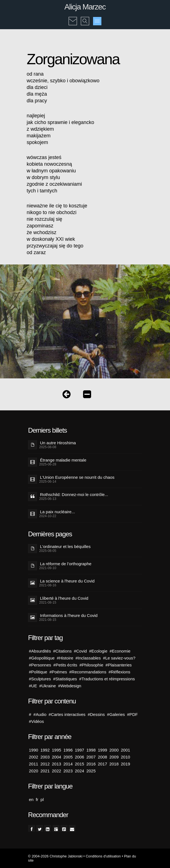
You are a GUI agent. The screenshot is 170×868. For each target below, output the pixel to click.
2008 (102, 757)
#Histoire (65, 658)
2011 (33, 764)
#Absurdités (40, 651)
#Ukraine (47, 686)
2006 (80, 757)
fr (37, 799)
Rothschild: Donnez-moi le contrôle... (74, 494)
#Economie (120, 651)
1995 (57, 750)
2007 (91, 757)
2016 (91, 764)
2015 (80, 764)
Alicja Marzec (85, 7)
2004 (57, 757)
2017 (102, 764)
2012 (45, 764)
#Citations (62, 651)
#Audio (40, 714)
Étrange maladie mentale (63, 460)
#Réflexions (119, 672)
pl (42, 799)
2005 (68, 757)
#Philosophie (91, 665)
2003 (45, 757)
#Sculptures (40, 679)
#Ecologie (98, 651)
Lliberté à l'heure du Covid (64, 598)
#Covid (80, 651)
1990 (33, 750)
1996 (68, 750)
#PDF (132, 714)
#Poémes (58, 672)
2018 (114, 764)
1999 (102, 750)
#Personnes (40, 665)
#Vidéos (36, 721)
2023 (68, 771)
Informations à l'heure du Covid (69, 615)
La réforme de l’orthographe (66, 564)
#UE (33, 686)
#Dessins (96, 714)
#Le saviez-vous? (119, 658)
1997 (80, 750)
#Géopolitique (42, 658)
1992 (45, 750)
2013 (57, 764)
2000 (114, 750)
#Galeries (116, 714)
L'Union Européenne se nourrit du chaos (77, 477)
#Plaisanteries (119, 665)
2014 (68, 764)
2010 (125, 757)
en (31, 799)
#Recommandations (88, 672)
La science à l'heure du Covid (67, 581)
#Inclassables (88, 658)
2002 (33, 757)
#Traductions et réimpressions (107, 679)
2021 (45, 771)
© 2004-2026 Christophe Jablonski (55, 856)
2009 (114, 757)
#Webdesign (70, 686)
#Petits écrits (65, 665)
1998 (91, 750)
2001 (125, 750)
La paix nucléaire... (57, 512)
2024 (80, 771)
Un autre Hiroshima (58, 443)
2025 (91, 771)
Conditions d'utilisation (103, 856)
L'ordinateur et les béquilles (65, 546)
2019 (125, 764)
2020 (33, 771)
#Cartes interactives (67, 714)
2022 (57, 771)
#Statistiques (65, 679)
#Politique (38, 672)
